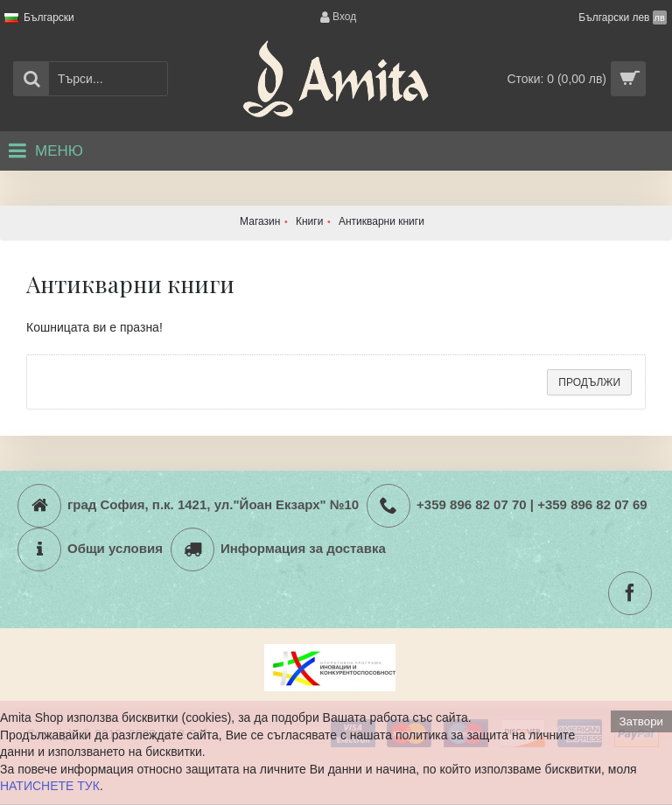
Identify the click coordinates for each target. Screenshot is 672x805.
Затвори (641, 721)
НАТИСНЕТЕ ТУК (50, 786)
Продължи (589, 382)
